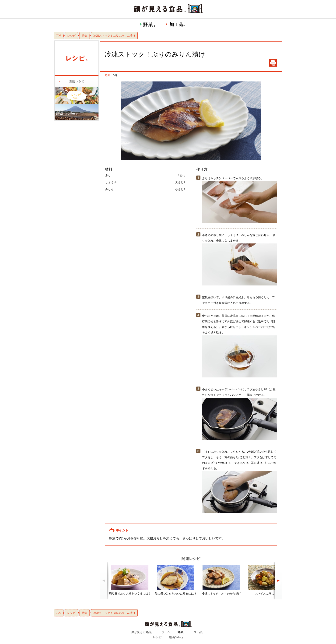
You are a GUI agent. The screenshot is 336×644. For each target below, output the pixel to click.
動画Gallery (176, 637)
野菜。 (182, 632)
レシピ (71, 36)
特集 (84, 36)
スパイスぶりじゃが (267, 594)
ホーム (166, 632)
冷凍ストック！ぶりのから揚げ (221, 594)
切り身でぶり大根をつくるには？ (130, 594)
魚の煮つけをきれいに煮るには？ (176, 594)
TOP (59, 35)
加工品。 (199, 632)
